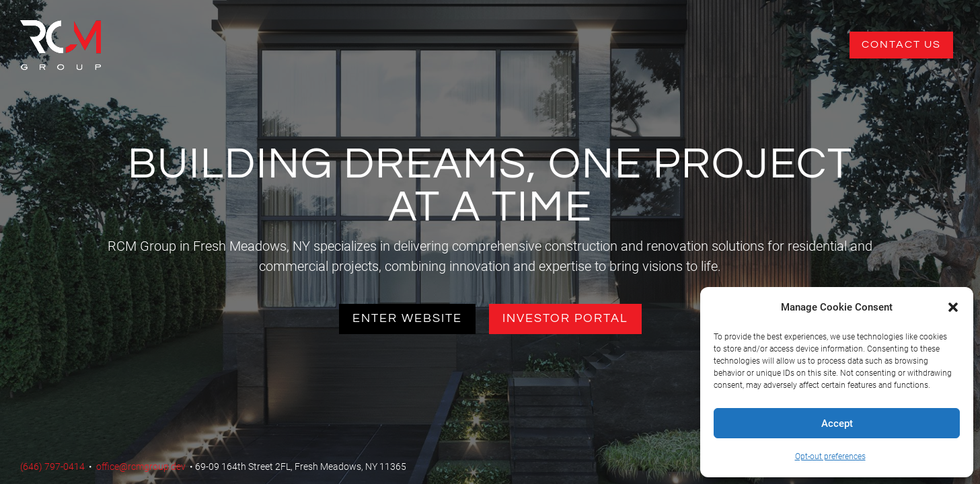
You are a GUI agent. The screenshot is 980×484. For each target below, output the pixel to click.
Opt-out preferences (830, 456)
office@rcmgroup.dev (141, 467)
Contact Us (901, 44)
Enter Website (407, 318)
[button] (953, 307)
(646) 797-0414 (52, 467)
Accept (837, 424)
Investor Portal (565, 318)
